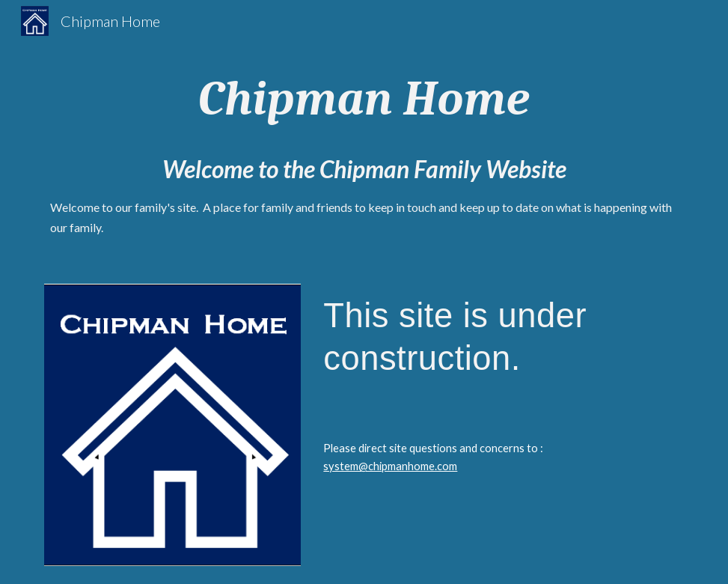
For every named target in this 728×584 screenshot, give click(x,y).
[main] (364, 99)
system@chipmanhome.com (390, 466)
